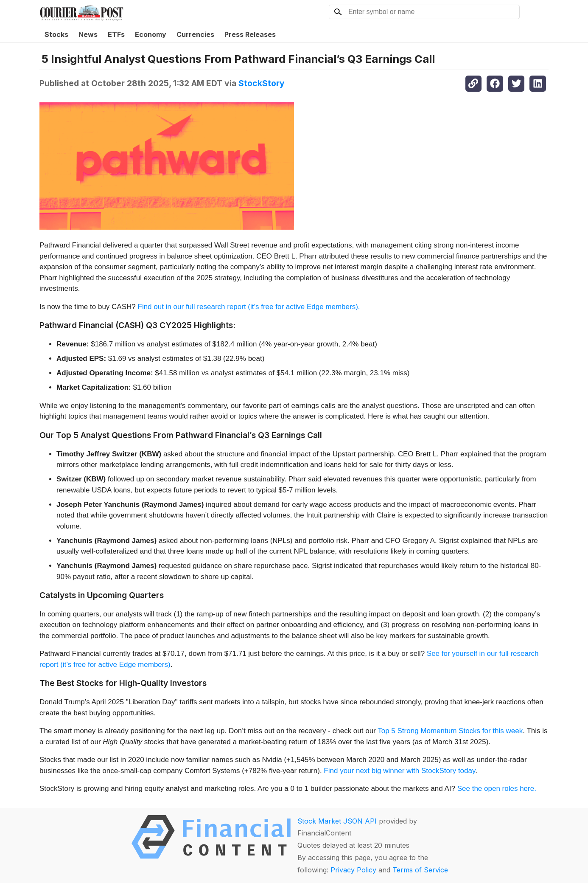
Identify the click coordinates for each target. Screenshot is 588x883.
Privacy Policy (353, 870)
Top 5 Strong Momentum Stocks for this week (450, 731)
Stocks (56, 34)
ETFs (116, 34)
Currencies (195, 34)
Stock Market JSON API (337, 821)
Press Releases (250, 34)
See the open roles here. (497, 789)
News (88, 34)
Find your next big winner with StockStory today (399, 771)
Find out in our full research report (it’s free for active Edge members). (249, 307)
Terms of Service (420, 870)
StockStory (262, 83)
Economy (151, 34)
